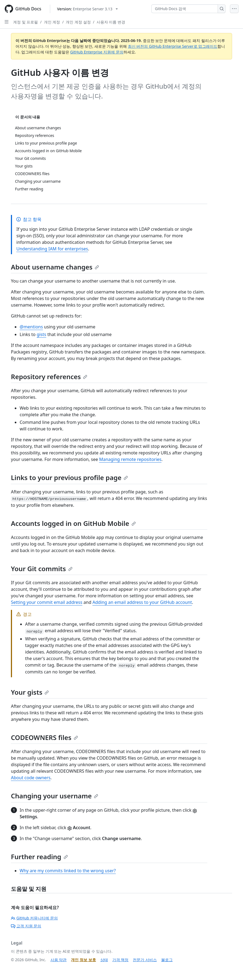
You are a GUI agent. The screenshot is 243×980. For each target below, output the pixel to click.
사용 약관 (59, 960)
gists (41, 334)
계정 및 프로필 (25, 22)
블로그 (167, 960)
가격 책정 (121, 960)
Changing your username (55, 796)
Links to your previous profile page (69, 477)
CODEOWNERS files (44, 737)
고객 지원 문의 (26, 926)
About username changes (55, 267)
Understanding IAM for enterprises (52, 249)
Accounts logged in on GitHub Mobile (73, 523)
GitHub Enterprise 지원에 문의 (97, 52)
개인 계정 (52, 22)
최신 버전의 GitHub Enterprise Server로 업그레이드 (173, 46)
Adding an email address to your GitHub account (142, 602)
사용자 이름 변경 (111, 22)
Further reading (39, 857)
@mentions (31, 327)
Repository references (49, 377)
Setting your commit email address (47, 602)
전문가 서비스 (145, 960)
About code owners (31, 778)
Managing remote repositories (130, 459)
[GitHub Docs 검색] (185, 9)
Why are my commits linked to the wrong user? (68, 871)
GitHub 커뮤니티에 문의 (34, 918)
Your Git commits (42, 569)
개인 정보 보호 (83, 960)
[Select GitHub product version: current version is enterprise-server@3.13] (87, 9)
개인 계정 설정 (78, 22)
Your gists (30, 692)
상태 (104, 960)
